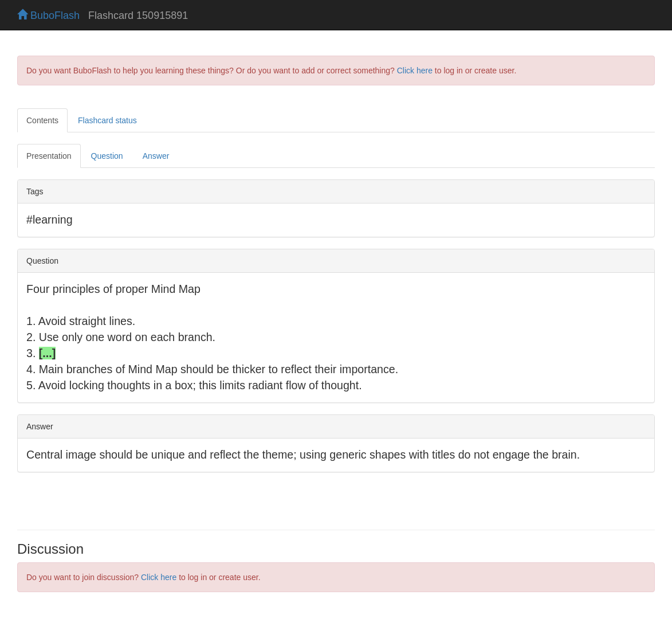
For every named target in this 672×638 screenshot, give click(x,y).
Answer (156, 156)
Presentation (49, 156)
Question (107, 156)
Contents (42, 120)
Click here (415, 71)
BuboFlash (48, 15)
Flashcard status (107, 120)
